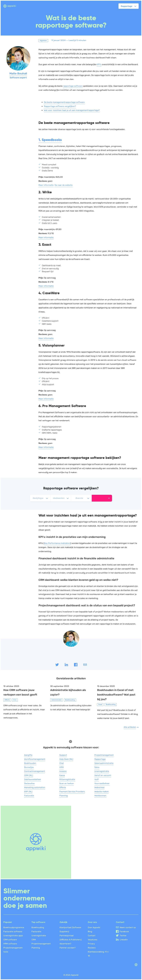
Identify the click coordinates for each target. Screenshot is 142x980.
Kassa (62, 775)
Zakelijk (64, 922)
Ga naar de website (64, 185)
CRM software (10, 940)
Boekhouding (38, 927)
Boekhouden (30, 763)
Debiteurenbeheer (33, 779)
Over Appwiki (94, 927)
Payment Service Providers (72, 792)
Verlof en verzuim (103, 775)
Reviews (92, 948)
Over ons (92, 922)
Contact (92, 936)
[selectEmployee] (61, 498)
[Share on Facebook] (76, 666)
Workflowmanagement (35, 759)
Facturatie (29, 796)
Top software (38, 922)
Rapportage (100, 759)
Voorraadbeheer (102, 783)
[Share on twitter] (57, 666)
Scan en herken (67, 783)
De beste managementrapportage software (64, 102)
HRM (62, 767)
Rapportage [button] (127, 6)
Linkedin (124, 940)
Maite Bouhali (18, 73)
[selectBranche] (81, 498)
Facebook (124, 932)
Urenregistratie (102, 771)
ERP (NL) (28, 792)
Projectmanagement (104, 755)
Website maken (102, 792)
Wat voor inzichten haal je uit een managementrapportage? (72, 110)
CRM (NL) (29, 775)
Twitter (123, 936)
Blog (90, 932)
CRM (34, 940)
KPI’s (99, 64)
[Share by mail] (85, 666)
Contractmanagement (35, 771)
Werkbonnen (100, 796)
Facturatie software (13, 932)
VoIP (97, 779)
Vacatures (93, 940)
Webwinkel (99, 787)
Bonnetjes (29, 767)
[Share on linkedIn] (67, 666)
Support (63, 755)
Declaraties (29, 783)
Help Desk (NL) (66, 759)
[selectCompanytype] (40, 498)
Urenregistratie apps (13, 936)
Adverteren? (65, 944)
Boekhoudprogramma (14, 927)
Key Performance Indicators (57, 543)
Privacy (91, 944)
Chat (62, 763)
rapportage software (73, 86)
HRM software (10, 944)
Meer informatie (46, 185)
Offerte (63, 787)
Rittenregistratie (67, 779)
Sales (97, 767)
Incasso (63, 771)
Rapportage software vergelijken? (60, 106)
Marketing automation (35, 787)
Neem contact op (128, 927)
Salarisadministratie (104, 763)
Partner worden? (68, 948)
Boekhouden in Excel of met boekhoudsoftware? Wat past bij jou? (116, 695)
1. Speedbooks (50, 140)
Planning (64, 796)
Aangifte (28, 755)
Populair (8, 922)
